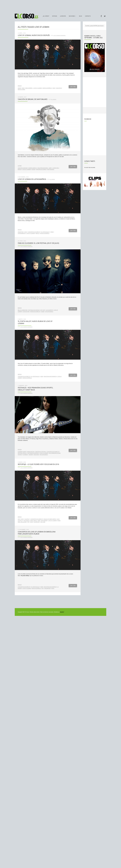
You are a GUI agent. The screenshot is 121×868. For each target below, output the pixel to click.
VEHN (54, 88)
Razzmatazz (48, 588)
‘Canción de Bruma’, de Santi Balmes (33, 99)
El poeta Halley (45, 232)
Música (20, 86)
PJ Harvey (25, 455)
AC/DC (22, 519)
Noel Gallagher (22, 522)
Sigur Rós (36, 455)
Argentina (21, 232)
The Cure (43, 522)
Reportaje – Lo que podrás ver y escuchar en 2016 (38, 464)
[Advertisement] (60, 6)
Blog (81, 16)
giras (52, 232)
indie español (29, 88)
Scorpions (37, 522)
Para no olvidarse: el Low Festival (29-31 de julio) (38, 243)
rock (32, 522)
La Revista (63, 16)
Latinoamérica (22, 233)
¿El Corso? (46, 16)
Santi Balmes (51, 169)
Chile (26, 232)
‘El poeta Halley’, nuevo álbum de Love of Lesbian (35, 322)
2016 (19, 519)
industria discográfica (50, 377)
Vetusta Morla (49, 312)
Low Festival (26, 312)
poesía (33, 169)
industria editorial (43, 168)
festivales (27, 521)
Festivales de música (34, 310)
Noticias (55, 16)
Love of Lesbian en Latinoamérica (32, 179)
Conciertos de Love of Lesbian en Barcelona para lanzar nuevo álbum (37, 533)
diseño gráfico (33, 168)
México (38, 233)
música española (47, 88)
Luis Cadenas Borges (59, 35)
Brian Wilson (31, 452)
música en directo (35, 312)
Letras (20, 166)
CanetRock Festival (40, 452)
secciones (72, 16)
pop (28, 522)
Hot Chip (43, 310)
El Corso (54, 99)
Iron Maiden (44, 521)
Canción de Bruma (23, 168)
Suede (43, 312)
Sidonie (31, 455)
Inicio (19, 25)
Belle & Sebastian (23, 310)
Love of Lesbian (38, 88)
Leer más (73, 87)
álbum (19, 88)
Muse (59, 521)
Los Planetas (49, 310)
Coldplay (27, 519)
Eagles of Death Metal (50, 519)
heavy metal (34, 521)
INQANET (62, 612)
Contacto (88, 16)
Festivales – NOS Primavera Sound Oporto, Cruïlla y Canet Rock (35, 389)
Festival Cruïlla (22, 453)
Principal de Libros (41, 169)
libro (50, 168)
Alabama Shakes (22, 452)
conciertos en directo (34, 232)
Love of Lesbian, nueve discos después (34, 35)
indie (23, 88)
